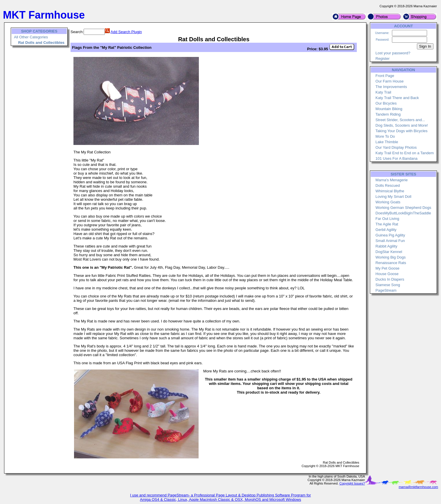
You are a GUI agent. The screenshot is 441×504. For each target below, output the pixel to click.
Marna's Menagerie (391, 180)
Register (382, 59)
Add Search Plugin (126, 32)
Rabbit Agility (386, 246)
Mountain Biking (389, 109)
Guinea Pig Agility (390, 235)
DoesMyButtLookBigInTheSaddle (403, 213)
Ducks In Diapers (390, 279)
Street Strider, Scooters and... (400, 120)
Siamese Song (388, 285)
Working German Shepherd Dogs (403, 208)
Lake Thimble (387, 142)
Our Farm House (389, 81)
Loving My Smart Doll (393, 197)
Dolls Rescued (388, 185)
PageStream (386, 290)
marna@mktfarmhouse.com (418, 487)
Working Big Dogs (390, 257)
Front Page (385, 76)
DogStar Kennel (389, 252)
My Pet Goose (387, 268)
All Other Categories (31, 37)
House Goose (387, 274)
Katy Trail (383, 92)
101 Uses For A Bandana (396, 158)
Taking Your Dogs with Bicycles (401, 131)
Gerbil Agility (386, 230)
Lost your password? (393, 53)
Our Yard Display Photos (396, 147)
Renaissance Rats (391, 263)
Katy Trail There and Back (397, 98)
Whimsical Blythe (390, 191)
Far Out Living (387, 219)
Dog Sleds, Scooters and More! (402, 125)
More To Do (385, 136)
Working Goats (388, 202)
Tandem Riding (388, 114)
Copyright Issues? (352, 483)
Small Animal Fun (390, 241)
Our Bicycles (386, 103)
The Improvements (391, 87)
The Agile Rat (387, 224)
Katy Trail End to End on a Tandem (405, 153)
